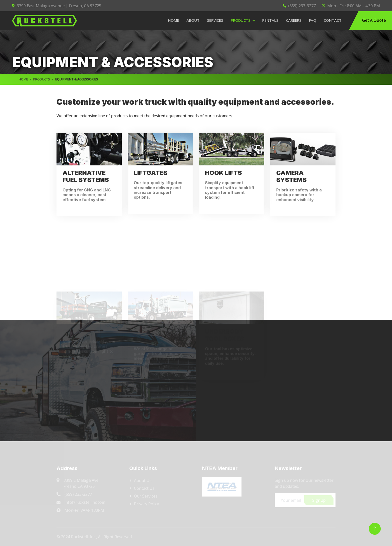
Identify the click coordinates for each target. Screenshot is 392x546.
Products (241, 20)
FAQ (313, 20)
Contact (333, 20)
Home (173, 20)
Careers (294, 20)
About (193, 20)
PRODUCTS (42, 79)
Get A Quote (373, 20)
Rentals (270, 20)
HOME (23, 79)
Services (215, 20)
